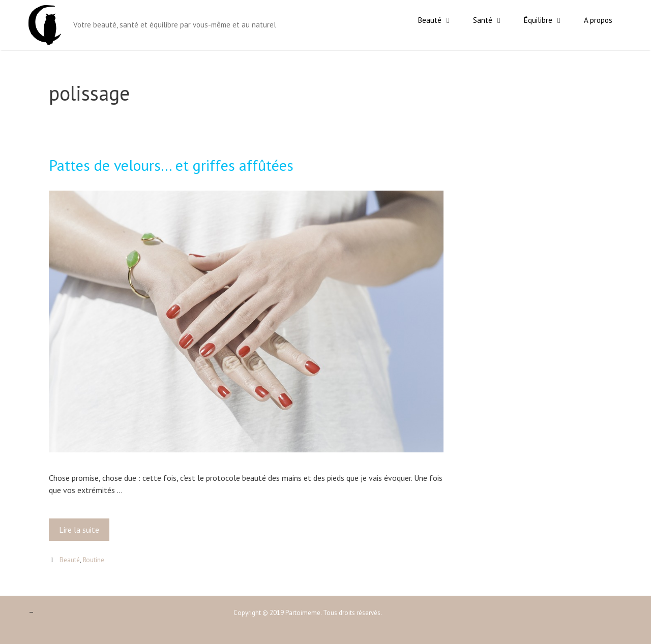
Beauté (440, 20)
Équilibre (549, 20)
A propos (598, 20)
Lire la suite (82, 532)
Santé (493, 20)
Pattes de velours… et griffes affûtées (171, 165)
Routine (94, 560)
